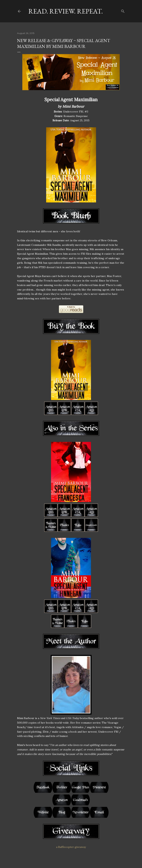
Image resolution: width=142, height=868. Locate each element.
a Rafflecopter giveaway (71, 847)
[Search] (123, 10)
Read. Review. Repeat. (66, 11)
